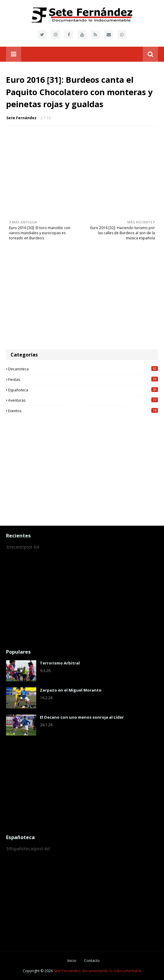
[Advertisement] (82, 298)
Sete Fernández (21, 118)
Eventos (83, 411)
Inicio (72, 961)
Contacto (92, 961)
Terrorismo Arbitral (60, 663)
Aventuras (83, 400)
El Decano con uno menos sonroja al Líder (82, 717)
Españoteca (83, 390)
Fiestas (83, 379)
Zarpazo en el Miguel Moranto (71, 690)
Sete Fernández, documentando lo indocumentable (98, 971)
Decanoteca (83, 369)
